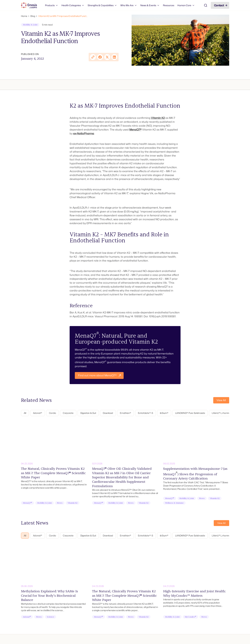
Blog (33, 16)
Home (24, 16)
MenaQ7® (135, 130)
